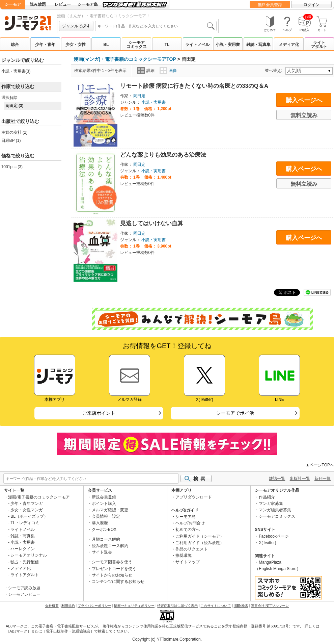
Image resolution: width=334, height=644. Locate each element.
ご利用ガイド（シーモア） (200, 536)
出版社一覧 (300, 479)
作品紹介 (267, 497)
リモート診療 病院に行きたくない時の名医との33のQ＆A (194, 86)
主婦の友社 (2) (15, 132)
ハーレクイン (23, 549)
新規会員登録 (104, 497)
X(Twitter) (267, 543)
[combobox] (156, 26)
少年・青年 (45, 45)
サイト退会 (102, 552)
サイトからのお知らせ (112, 575)
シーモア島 (88, 4)
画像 (168, 71)
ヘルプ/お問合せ (190, 523)
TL (167, 45)
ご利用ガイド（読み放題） (200, 543)
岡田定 (139, 96)
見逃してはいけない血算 (152, 223)
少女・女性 (76, 45)
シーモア (13, 4)
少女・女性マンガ (27, 510)
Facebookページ (274, 536)
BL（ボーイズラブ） (29, 516)
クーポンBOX (104, 530)
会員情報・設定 (106, 516)
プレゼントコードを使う (114, 569)
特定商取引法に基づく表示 (177, 606)
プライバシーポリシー (94, 606)
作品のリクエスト (192, 549)
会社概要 (52, 606)
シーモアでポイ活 (235, 413)
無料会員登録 (270, 5)
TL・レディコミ (25, 523)
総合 (15, 45)
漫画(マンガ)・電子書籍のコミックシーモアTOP (125, 59)
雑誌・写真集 (258, 45)
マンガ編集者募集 (275, 510)
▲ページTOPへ (320, 465)
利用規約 (68, 606)
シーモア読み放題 (24, 588)
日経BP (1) (11, 140)
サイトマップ (188, 562)
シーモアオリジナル (29, 555)
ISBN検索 (241, 606)
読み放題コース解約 (110, 546)
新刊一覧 (323, 479)
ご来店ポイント (99, 413)
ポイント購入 (104, 504)
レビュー (63, 4)
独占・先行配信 (25, 562)
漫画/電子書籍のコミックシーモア (39, 497)
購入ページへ (304, 100)
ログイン (311, 5)
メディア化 (289, 45)
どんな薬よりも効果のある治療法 (163, 155)
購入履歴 (100, 523)
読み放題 (38, 4)
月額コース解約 (106, 539)
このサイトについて (216, 606)
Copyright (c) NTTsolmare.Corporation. (167, 639)
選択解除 (9, 98)
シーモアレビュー (24, 594)
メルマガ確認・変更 (110, 510)
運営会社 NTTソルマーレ (270, 606)
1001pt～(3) (12, 167)
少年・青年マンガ (27, 504)
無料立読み (304, 115)
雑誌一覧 (277, 479)
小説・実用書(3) (16, 71)
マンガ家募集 (271, 504)
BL (106, 45)
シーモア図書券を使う (112, 562)
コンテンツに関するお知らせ (118, 582)
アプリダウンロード (194, 497)
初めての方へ (188, 530)
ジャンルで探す (76, 26)
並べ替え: (274, 71)
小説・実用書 (228, 45)
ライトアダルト (319, 45)
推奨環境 (184, 556)
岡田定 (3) (15, 106)
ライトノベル (197, 45)
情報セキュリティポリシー (134, 606)
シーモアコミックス (137, 45)
